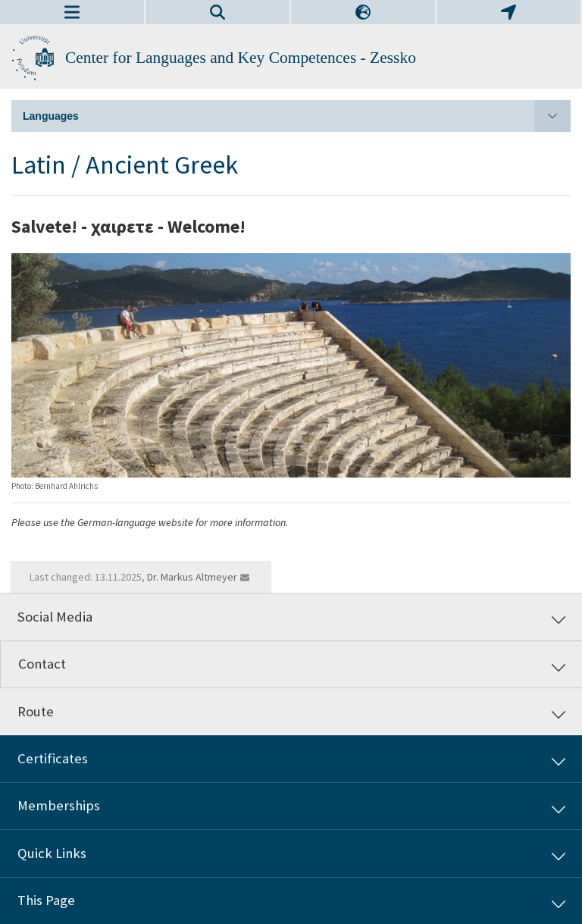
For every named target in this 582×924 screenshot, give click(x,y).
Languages (297, 116)
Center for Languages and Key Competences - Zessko (241, 58)
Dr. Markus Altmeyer (192, 577)
